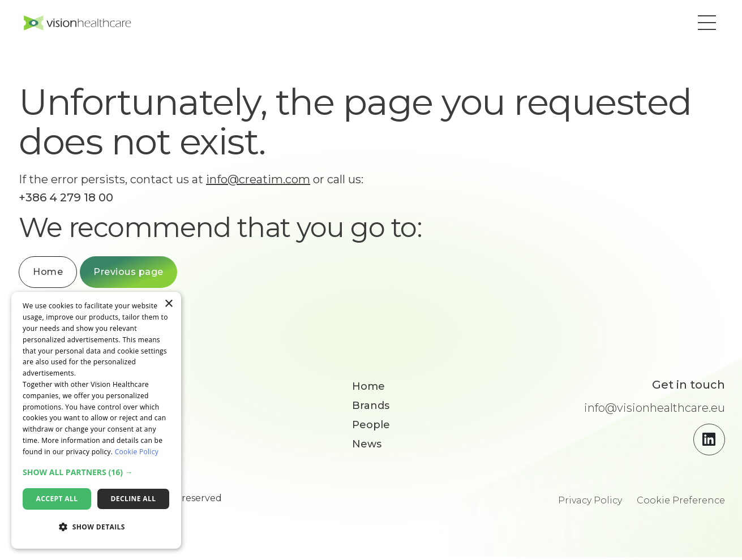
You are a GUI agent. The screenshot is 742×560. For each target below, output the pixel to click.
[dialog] (96, 420)
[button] (704, 24)
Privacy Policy (590, 503)
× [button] (168, 304)
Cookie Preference (681, 503)
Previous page (137, 275)
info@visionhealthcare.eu (655, 411)
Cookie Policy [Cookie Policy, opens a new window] (137, 452)
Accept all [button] (57, 499)
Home (56, 275)
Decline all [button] (134, 499)
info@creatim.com (267, 182)
